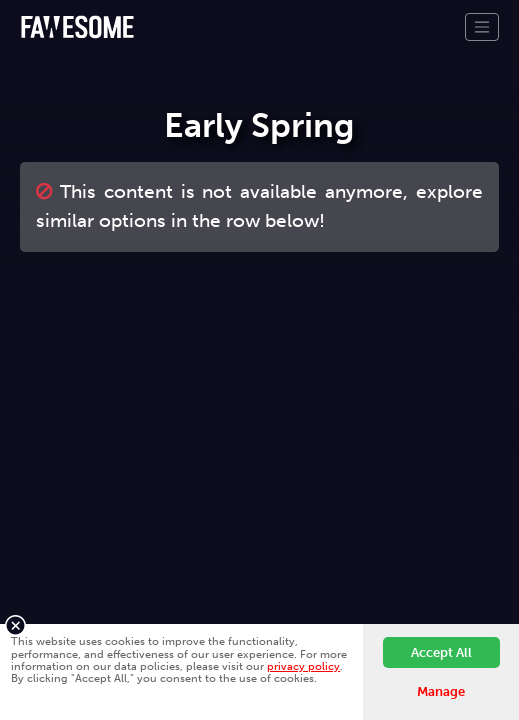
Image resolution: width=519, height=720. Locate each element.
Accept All (441, 652)
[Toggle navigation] (482, 27)
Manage (441, 691)
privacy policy (303, 666)
